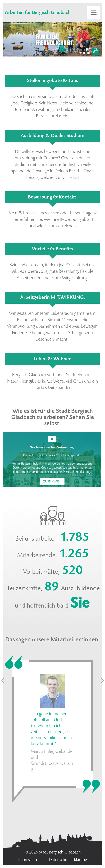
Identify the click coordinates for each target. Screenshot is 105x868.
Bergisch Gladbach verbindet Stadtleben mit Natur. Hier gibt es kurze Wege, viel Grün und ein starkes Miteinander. (53, 382)
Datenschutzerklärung (76, 472)
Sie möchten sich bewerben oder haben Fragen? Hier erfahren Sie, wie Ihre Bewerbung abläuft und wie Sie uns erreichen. (53, 220)
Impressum (28, 860)
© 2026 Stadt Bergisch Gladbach (53, 852)
